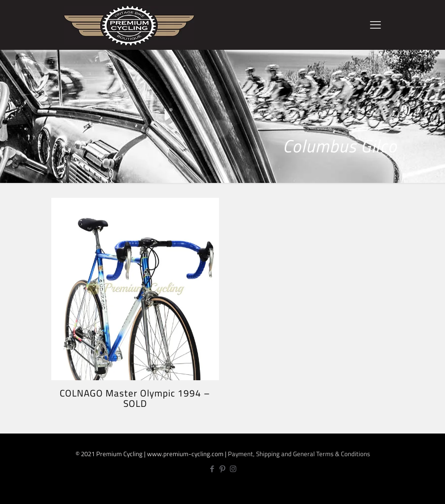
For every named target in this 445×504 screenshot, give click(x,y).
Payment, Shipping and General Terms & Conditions (299, 454)
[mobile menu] (375, 25)
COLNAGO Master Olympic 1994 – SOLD (135, 398)
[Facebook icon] (212, 469)
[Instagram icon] (233, 469)
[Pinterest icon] (223, 469)
